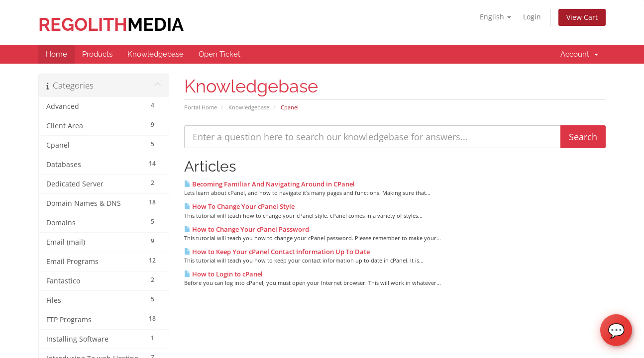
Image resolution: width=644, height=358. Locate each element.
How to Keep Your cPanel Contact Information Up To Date (277, 252)
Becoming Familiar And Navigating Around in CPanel (269, 184)
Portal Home (201, 107)
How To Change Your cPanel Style (239, 206)
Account (579, 54)
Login (532, 17)
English (495, 17)
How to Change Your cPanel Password (247, 229)
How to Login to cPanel (223, 274)
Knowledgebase (249, 107)
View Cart (582, 17)
